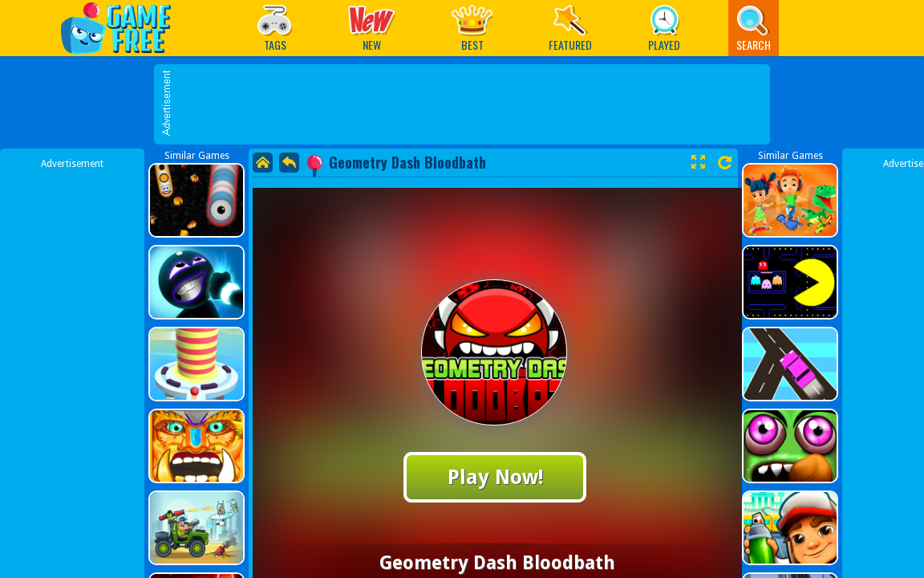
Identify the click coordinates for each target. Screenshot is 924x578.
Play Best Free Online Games (124, 28)
